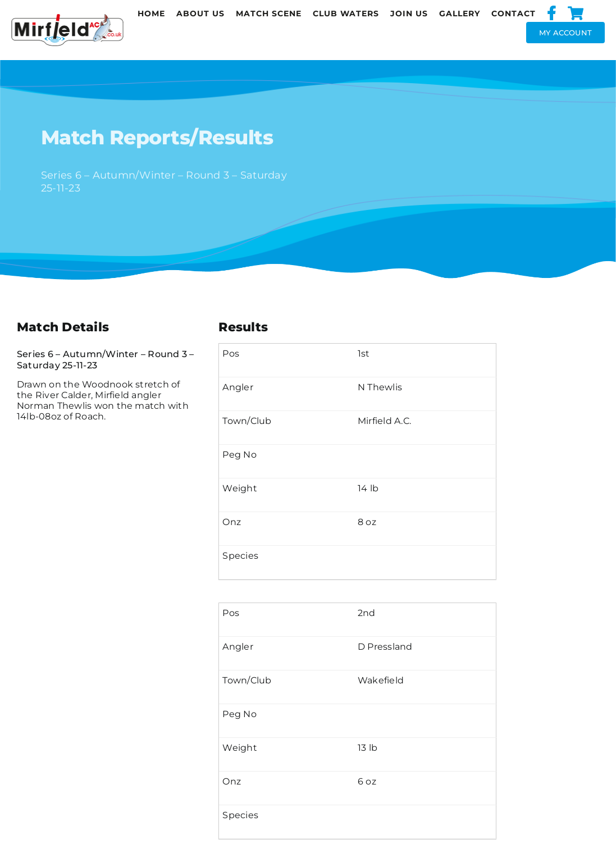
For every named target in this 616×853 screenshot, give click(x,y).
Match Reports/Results (157, 139)
